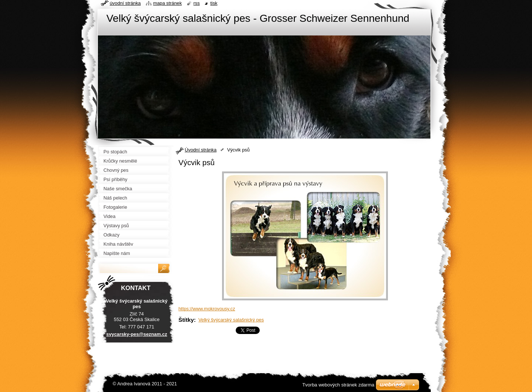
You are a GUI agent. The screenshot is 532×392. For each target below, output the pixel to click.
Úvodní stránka (201, 150)
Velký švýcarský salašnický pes (231, 320)
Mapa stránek (168, 3)
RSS (197, 3)
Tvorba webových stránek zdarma (338, 385)
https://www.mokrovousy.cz (207, 309)
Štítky (186, 320)
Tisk (214, 3)
